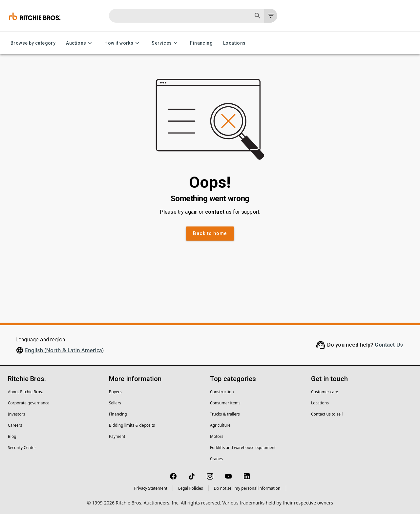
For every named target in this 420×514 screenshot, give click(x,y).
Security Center (22, 448)
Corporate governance (29, 403)
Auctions (80, 43)
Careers (15, 425)
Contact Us (389, 345)
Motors (217, 436)
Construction (222, 392)
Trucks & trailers (225, 414)
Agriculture (220, 425)
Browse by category (33, 43)
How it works (123, 43)
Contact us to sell (327, 414)
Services (166, 43)
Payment (117, 436)
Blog (12, 436)
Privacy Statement (151, 488)
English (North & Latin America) (64, 350)
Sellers (115, 403)
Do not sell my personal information (247, 488)
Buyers (115, 392)
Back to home (210, 233)
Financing (201, 43)
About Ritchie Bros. (25, 392)
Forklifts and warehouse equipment (243, 448)
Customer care (325, 392)
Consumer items (225, 403)
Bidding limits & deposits (132, 425)
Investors (16, 414)
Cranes (216, 459)
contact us (219, 212)
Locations (234, 43)
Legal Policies (190, 488)
